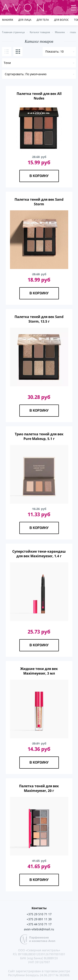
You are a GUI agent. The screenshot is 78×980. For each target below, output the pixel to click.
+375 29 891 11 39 (39, 919)
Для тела (43, 20)
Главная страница (13, 32)
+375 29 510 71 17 (39, 914)
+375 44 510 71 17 (39, 924)
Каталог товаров (40, 32)
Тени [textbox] (7, 63)
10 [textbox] (62, 51)
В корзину (39, 176)
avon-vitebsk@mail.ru (39, 929)
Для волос (61, 20)
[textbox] (39, 74)
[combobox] (39, 63)
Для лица (25, 20)
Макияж (8, 20)
